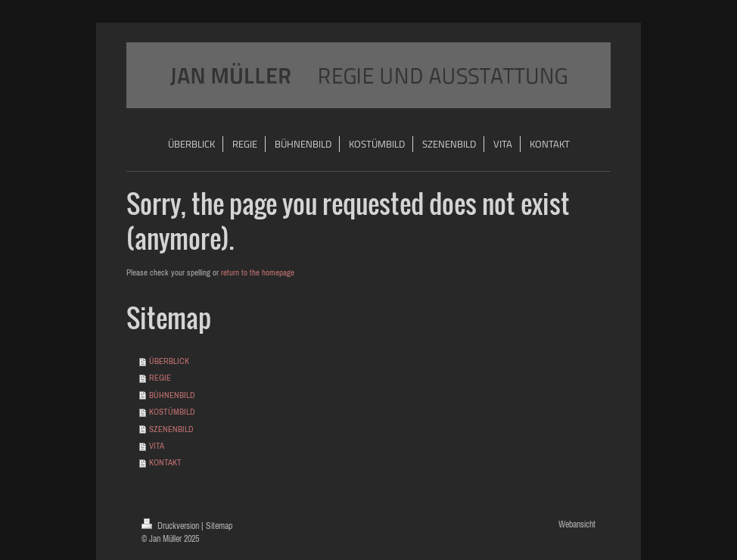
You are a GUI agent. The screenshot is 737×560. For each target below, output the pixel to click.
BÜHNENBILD (172, 395)
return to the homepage (258, 272)
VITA (157, 446)
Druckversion (171, 526)
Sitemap (219, 526)
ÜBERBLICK (169, 361)
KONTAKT (165, 462)
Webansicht (577, 524)
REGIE (160, 378)
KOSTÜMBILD (172, 412)
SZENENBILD (171, 429)
